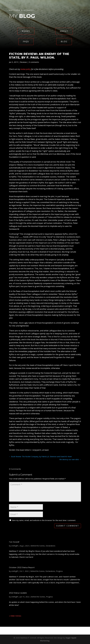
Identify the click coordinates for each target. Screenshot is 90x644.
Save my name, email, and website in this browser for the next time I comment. (44, 520)
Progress (59, 571)
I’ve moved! (14, 542)
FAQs (26, 42)
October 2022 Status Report (22, 567)
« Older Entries (15, 616)
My (22, 16)
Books (26, 31)
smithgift (15, 546)
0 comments (34, 62)
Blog (64, 42)
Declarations (51, 546)
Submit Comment (68, 526)
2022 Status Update (18, 593)
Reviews (23, 62)
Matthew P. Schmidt (21, 10)
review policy (26, 69)
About (64, 31)
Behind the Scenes (38, 546)
